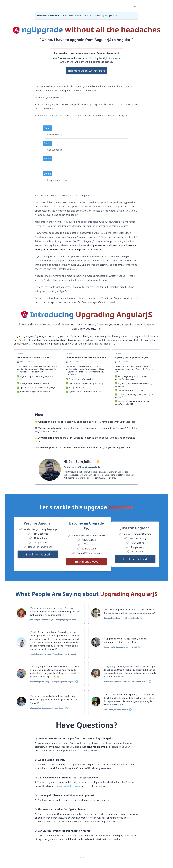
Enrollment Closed (38, 554)
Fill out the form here (80, 839)
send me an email (97, 747)
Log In (135, 6)
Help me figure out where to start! (87, 71)
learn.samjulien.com (68, 786)
